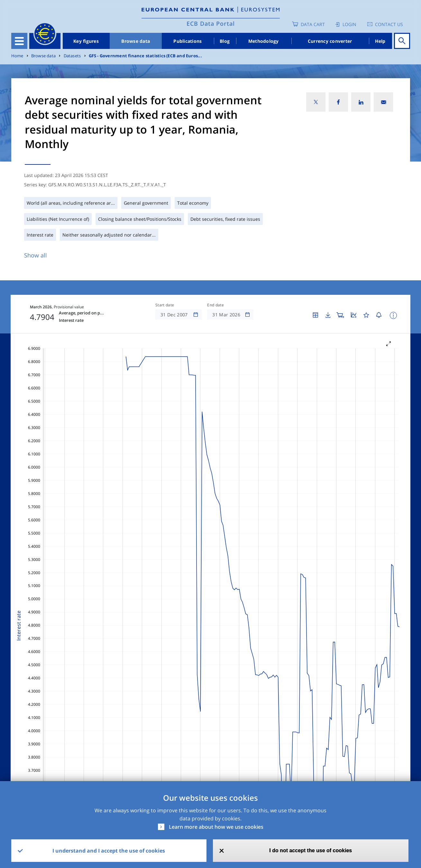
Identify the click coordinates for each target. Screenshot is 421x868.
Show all (36, 255)
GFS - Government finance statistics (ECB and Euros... (145, 56)
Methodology (264, 41)
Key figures (86, 41)
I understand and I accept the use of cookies (109, 851)
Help (380, 41)
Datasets (72, 56)
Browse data (136, 41)
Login (349, 24)
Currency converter (330, 41)
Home (17, 56)
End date (215, 305)
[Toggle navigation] (19, 41)
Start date (165, 305)
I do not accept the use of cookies (311, 850)
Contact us (389, 24)
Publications (188, 41)
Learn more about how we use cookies (216, 827)
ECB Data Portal (211, 23)
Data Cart (313, 24)
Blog (225, 41)
